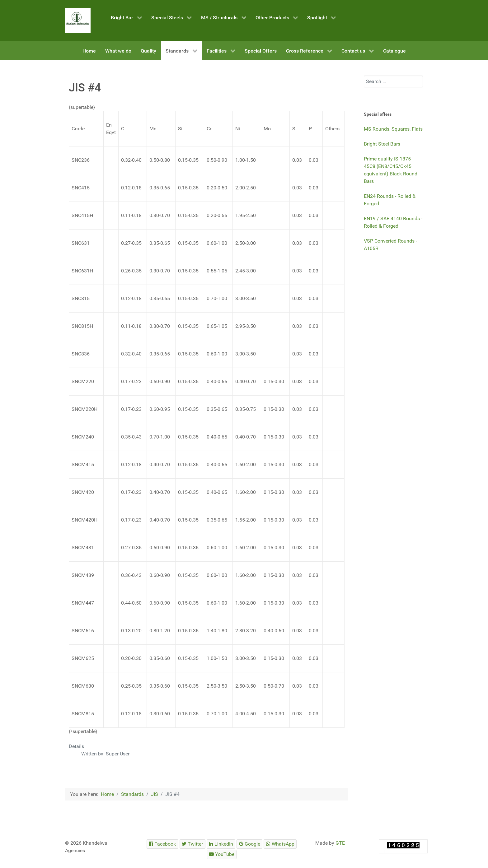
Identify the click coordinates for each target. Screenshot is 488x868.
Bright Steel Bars (382, 144)
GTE (340, 843)
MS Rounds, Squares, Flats (393, 129)
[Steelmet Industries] (78, 21)
